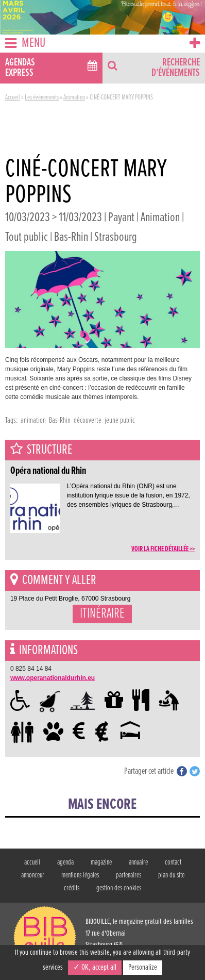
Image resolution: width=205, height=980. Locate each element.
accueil (32, 862)
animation (33, 420)
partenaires (129, 875)
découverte (88, 420)
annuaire (138, 862)
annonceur (33, 875)
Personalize (143, 967)
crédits (72, 888)
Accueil (13, 97)
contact (173, 862)
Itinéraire (102, 614)
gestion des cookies (119, 888)
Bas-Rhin (60, 420)
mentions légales (80, 875)
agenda (65, 862)
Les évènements (42, 97)
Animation (74, 97)
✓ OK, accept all (95, 967)
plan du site (171, 875)
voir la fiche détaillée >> (163, 549)
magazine (101, 862)
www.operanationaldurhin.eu (53, 678)
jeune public (120, 420)
